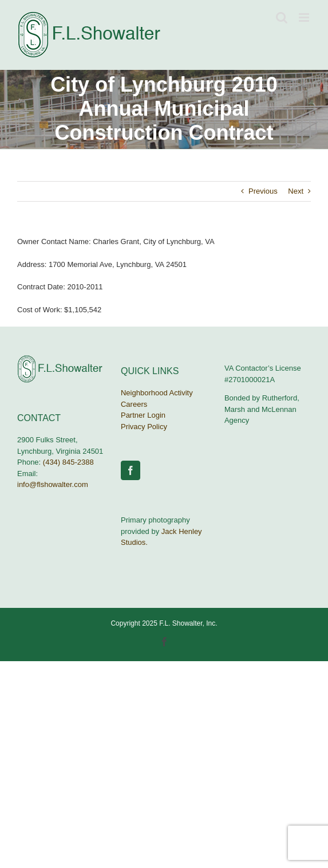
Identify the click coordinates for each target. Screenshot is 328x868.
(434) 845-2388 (68, 462)
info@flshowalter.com (53, 484)
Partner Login (143, 415)
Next (296, 191)
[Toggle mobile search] (282, 17)
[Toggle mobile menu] (305, 17)
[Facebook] (131, 470)
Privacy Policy (144, 427)
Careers (134, 404)
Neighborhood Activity (157, 393)
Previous (263, 191)
